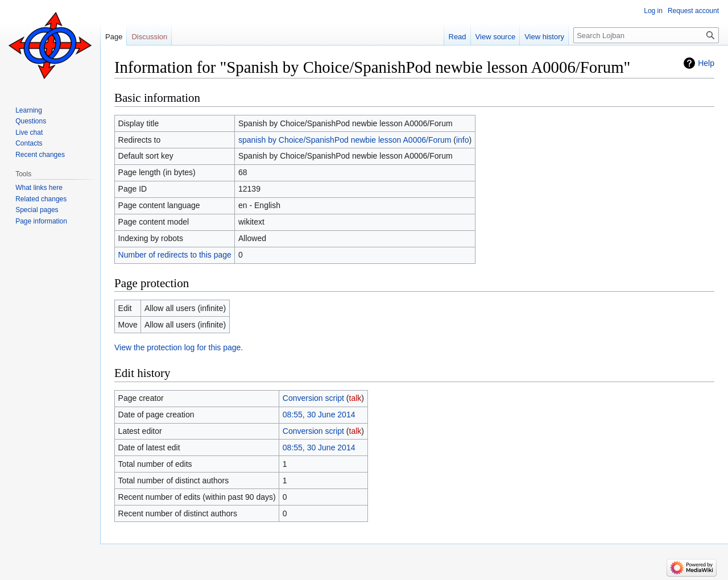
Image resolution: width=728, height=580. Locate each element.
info (463, 140)
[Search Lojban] (646, 35)
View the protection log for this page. (179, 347)
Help (706, 63)
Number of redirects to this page (175, 255)
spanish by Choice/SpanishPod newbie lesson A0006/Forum (345, 140)
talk (355, 398)
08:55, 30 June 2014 (319, 415)
